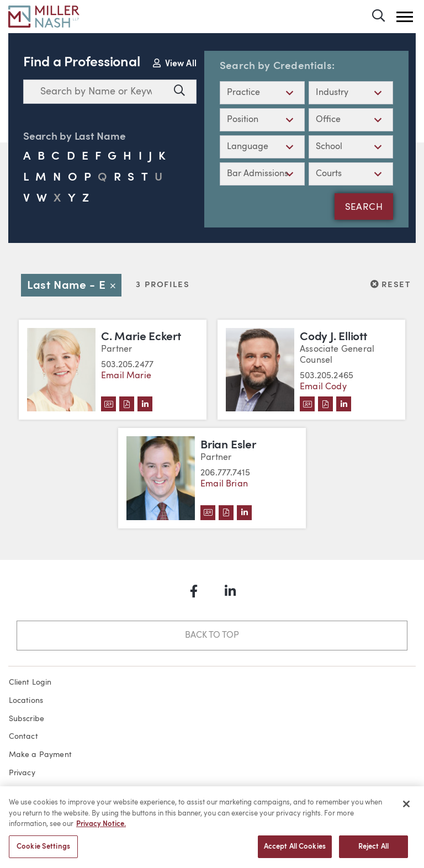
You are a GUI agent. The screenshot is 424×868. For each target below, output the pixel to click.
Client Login (30, 682)
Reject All (373, 851)
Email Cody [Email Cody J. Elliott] (323, 387)
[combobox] (96, 92)
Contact (23, 737)
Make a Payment (41, 755)
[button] (405, 17)
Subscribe (27, 719)
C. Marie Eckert (141, 337)
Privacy (22, 773)
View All (175, 63)
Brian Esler (228, 445)
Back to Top (212, 636)
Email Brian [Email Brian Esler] (224, 484)
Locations (26, 701)
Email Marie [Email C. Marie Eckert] (126, 376)
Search (364, 208)
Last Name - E (74, 286)
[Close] (406, 808)
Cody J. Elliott (333, 337)
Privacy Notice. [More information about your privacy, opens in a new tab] (101, 829)
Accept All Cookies (295, 851)
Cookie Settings (43, 851)
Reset (391, 284)
